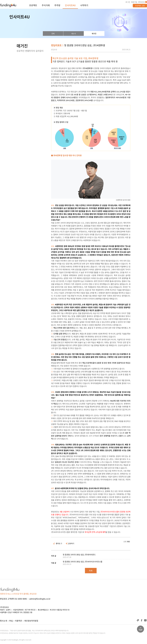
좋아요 (58, 543)
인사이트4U (70, 6)
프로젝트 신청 (140, 6)
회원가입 (134, 2)
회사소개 (3, 621)
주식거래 (46, 6)
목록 (91, 571)
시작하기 (84, 6)
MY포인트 (142, 2)
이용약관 (18, 621)
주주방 (57, 6)
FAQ (11, 621)
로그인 (128, 2)
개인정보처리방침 (31, 621)
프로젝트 (33, 6)
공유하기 (70, 543)
